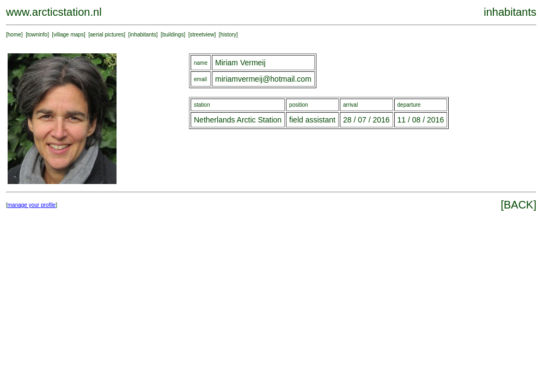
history (228, 35)
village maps (69, 35)
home (14, 35)
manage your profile (32, 205)
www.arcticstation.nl (54, 12)
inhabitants (143, 35)
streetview (202, 35)
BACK (518, 205)
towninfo (37, 35)
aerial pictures (107, 35)
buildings (173, 35)
